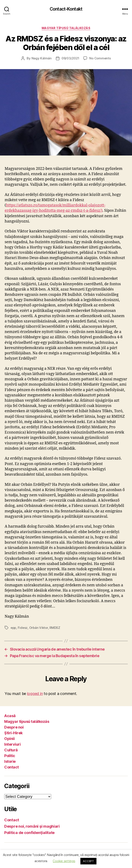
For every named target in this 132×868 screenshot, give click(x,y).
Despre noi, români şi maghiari (32, 826)
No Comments (100, 58)
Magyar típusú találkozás (66, 28)
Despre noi (14, 727)
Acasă (10, 716)
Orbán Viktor (39, 628)
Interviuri (12, 744)
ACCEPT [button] (88, 861)
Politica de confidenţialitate (29, 833)
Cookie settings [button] (64, 861)
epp (13, 628)
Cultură (11, 750)
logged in (35, 694)
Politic (10, 756)
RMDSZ (55, 628)
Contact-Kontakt (66, 9)
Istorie (10, 761)
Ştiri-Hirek (13, 733)
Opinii (9, 739)
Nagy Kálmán (42, 58)
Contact (12, 767)
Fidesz (23, 628)
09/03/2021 (70, 58)
